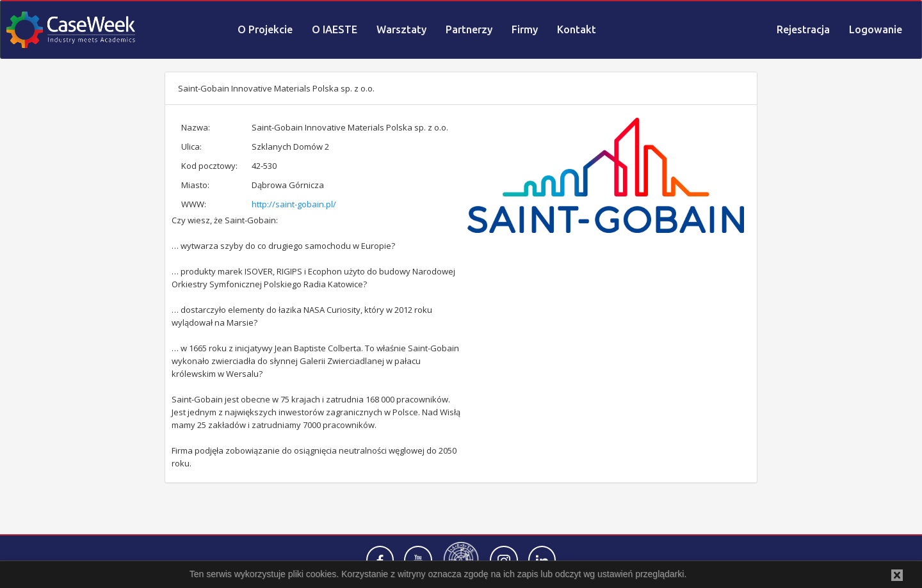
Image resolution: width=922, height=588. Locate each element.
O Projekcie (265, 29)
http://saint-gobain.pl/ (294, 204)
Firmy (525, 29)
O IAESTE (335, 29)
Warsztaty (401, 29)
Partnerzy (469, 29)
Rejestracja (803, 29)
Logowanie (876, 29)
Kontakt (577, 29)
